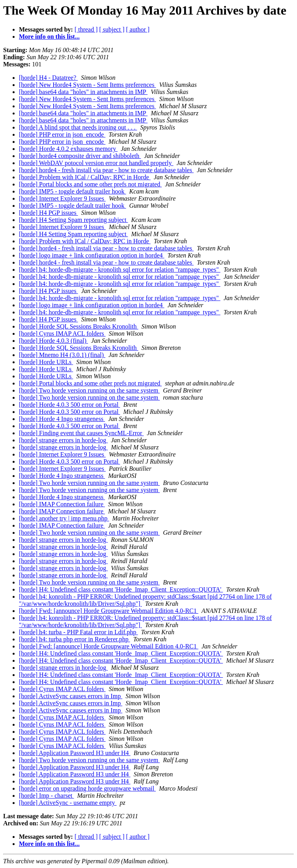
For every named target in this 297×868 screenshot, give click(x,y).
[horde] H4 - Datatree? (48, 78)
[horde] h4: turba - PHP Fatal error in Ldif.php (78, 632)
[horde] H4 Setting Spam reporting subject (73, 220)
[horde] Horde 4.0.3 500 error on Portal (69, 405)
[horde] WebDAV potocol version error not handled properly (96, 163)
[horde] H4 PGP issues (49, 213)
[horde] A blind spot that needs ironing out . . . (78, 127)
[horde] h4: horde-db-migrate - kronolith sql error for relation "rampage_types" (120, 270)
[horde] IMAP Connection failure (62, 504)
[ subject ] (112, 29)
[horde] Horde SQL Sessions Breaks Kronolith (78, 326)
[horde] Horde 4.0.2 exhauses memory (68, 149)
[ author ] (138, 29)
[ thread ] (86, 29)
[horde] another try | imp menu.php (64, 518)
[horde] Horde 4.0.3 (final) (53, 341)
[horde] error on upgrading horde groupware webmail (87, 788)
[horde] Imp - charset (47, 796)
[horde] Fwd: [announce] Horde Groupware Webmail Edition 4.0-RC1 (109, 611)
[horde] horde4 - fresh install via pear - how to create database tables (106, 170)
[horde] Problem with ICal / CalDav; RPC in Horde (85, 177)
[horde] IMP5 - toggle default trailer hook (72, 191)
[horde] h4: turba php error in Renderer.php (75, 639)
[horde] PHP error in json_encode (62, 134)
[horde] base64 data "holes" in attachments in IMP (83, 92)
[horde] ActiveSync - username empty (68, 803)
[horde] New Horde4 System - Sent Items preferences (87, 85)
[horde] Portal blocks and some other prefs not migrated (90, 184)
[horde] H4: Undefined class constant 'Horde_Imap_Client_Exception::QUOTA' (121, 589)
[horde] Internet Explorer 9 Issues (62, 198)
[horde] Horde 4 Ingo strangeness (62, 419)
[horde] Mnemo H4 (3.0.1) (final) (62, 355)
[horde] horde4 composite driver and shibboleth (80, 156)
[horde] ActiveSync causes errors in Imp (71, 696)
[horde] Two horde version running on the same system (89, 390)
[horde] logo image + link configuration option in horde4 (92, 255)
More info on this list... (49, 37)
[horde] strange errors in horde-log (63, 440)
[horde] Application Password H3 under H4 (75, 753)
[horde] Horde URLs (46, 362)
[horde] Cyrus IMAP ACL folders (62, 333)
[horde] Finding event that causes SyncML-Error (81, 433)
